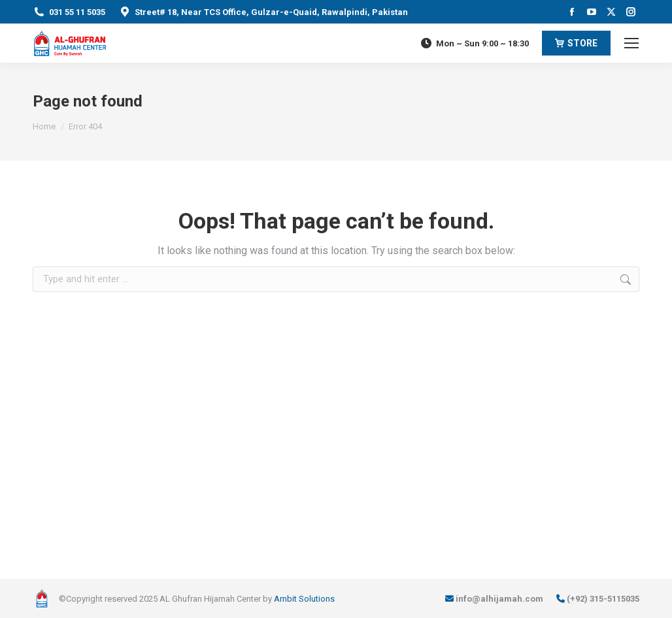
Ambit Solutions (304, 599)
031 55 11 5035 (77, 12)
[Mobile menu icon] (631, 43)
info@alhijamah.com (499, 599)
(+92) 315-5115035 (603, 599)
